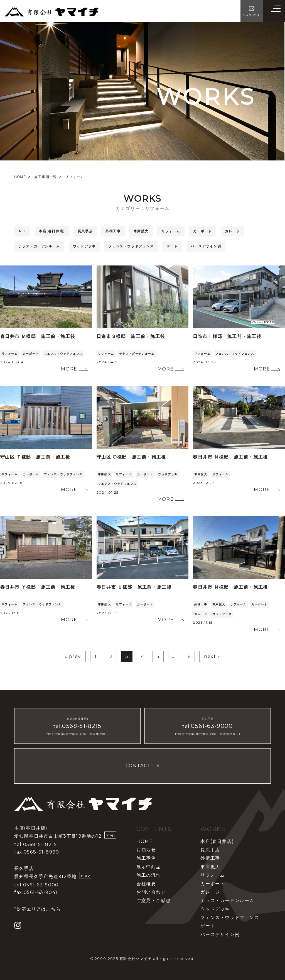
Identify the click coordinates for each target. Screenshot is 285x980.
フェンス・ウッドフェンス (131, 246)
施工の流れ (149, 875)
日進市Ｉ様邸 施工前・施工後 (227, 336)
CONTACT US (143, 766)
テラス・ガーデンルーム (39, 246)
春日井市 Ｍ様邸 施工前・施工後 (38, 336)
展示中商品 (149, 867)
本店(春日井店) (52, 231)
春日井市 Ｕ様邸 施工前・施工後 (134, 587)
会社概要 (146, 884)
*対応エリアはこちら (37, 909)
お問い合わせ (151, 892)
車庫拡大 (141, 231)
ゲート (172, 246)
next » (212, 656)
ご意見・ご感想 (153, 900)
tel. (77, 726)
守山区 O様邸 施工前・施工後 (131, 457)
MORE (69, 369)
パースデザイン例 (206, 246)
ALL (22, 231)
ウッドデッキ (84, 246)
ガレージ (232, 231)
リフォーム (171, 231)
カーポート (203, 231)
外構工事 (113, 231)
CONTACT (252, 15)
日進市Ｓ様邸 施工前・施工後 (131, 336)
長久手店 (85, 231)
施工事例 (146, 858)
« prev (73, 656)
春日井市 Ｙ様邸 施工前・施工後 (38, 587)
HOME (20, 177)
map (110, 835)
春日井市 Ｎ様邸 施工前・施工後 (230, 457)
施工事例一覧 (46, 177)
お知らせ (146, 850)
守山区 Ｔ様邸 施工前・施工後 (35, 457)
